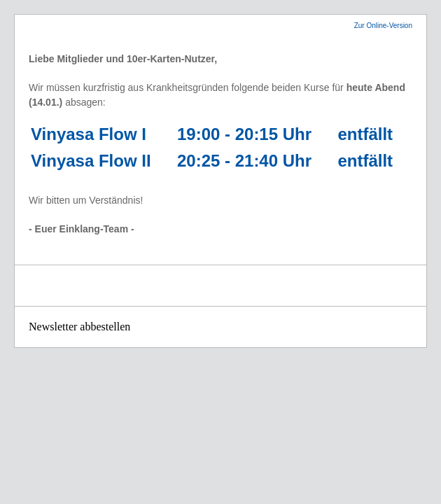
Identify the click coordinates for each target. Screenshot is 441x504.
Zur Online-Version (383, 26)
